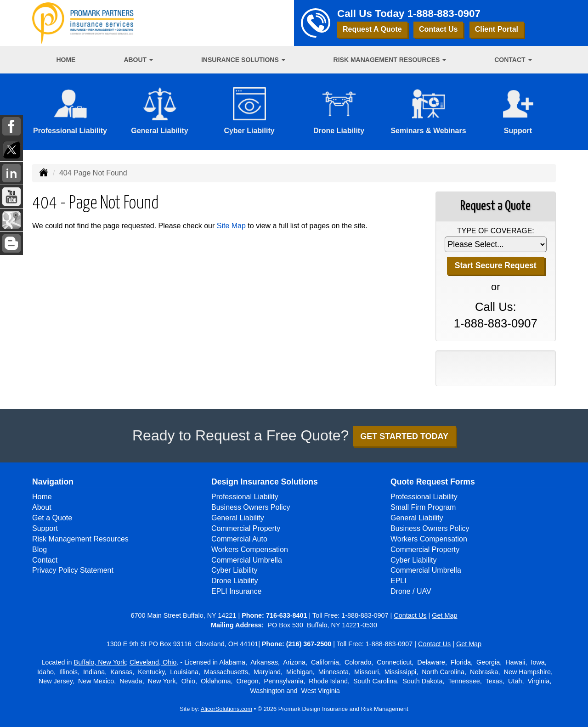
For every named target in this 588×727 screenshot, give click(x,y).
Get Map (444, 615)
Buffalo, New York (100, 662)
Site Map (231, 226)
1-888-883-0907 (444, 14)
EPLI (399, 581)
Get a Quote (52, 518)
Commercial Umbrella (247, 560)
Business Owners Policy (251, 507)
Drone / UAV (411, 591)
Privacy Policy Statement (73, 570)
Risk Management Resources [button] (390, 60)
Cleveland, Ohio (153, 662)
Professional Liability (245, 497)
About (42, 507)
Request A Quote (372, 29)
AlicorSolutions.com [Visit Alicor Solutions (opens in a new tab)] (226, 709)
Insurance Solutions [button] (243, 60)
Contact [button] (513, 60)
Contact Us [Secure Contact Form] (410, 615)
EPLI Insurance (236, 591)
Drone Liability (235, 581)
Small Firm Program (423, 507)
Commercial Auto (239, 539)
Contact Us (438, 29)
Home (66, 60)
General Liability (238, 518)
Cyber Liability (234, 570)
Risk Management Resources (80, 539)
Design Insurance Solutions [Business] (265, 482)
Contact (45, 560)
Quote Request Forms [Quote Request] (433, 482)
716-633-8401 (287, 615)
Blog (40, 549)
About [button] (138, 60)
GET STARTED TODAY (404, 436)
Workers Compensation (250, 549)
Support (45, 528)
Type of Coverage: (496, 231)
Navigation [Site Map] (53, 482)
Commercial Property (246, 528)
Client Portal (497, 29)
